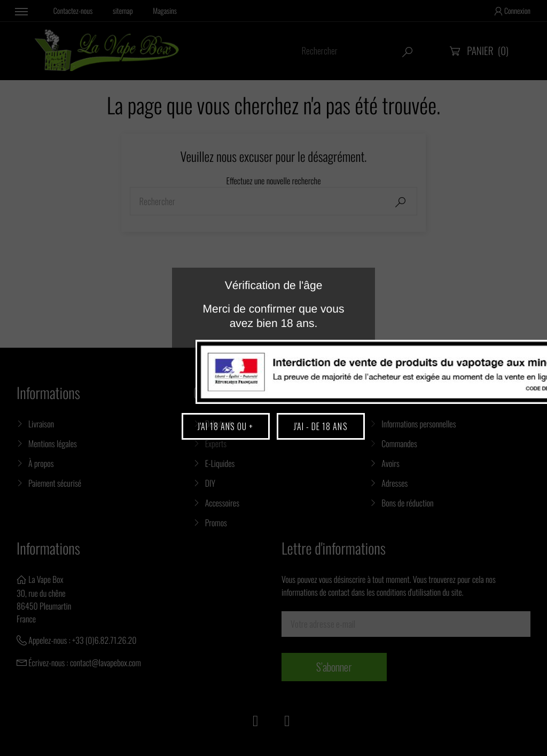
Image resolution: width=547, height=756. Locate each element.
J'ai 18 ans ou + (226, 426)
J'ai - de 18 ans (321, 426)
